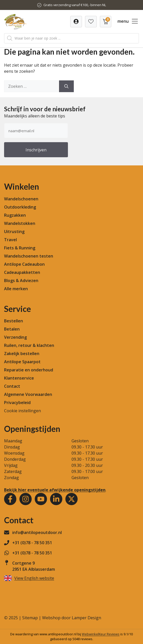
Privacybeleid (17, 403)
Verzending (15, 337)
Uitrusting (14, 232)
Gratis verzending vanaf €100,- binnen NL (75, 5)
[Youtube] (41, 499)
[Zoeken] (66, 86)
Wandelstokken (20, 223)
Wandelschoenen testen (29, 256)
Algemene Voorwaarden (28, 394)
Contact (12, 386)
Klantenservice (19, 378)
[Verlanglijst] (76, 22)
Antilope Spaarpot (22, 362)
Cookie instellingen (22, 411)
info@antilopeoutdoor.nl (37, 532)
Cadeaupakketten (22, 272)
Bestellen (14, 321)
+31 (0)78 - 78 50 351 (32, 543)
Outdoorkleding (20, 207)
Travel (10, 240)
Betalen (12, 329)
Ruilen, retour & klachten (29, 345)
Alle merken (16, 289)
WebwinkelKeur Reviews (101, 634)
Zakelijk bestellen (22, 354)
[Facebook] (10, 499)
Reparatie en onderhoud (29, 370)
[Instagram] (26, 499)
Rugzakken (15, 215)
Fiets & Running (20, 248)
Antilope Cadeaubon (24, 264)
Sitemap (30, 618)
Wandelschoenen (21, 199)
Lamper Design (86, 618)
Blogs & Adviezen (21, 281)
